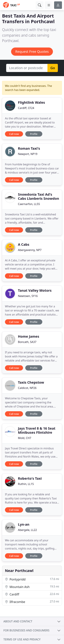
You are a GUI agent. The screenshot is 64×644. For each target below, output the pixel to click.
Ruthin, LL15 (26, 484)
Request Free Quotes (32, 52)
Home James (29, 336)
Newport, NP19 (28, 154)
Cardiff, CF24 (26, 108)
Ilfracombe (32, 602)
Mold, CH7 (25, 438)
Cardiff (32, 594)
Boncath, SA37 (27, 342)
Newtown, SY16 (28, 296)
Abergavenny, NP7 (30, 250)
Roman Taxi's (29, 148)
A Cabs (24, 244)
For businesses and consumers (26, 630)
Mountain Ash (32, 587)
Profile (34, 134)
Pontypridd (32, 579)
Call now (14, 134)
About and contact (18, 621)
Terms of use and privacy (22, 639)
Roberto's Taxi (30, 478)
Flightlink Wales (31, 102)
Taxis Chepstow (31, 382)
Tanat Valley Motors (35, 290)
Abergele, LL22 (27, 530)
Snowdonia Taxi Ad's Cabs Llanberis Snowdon (38, 196)
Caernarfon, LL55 (29, 204)
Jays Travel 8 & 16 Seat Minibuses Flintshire (37, 430)
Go (53, 68)
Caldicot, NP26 (27, 388)
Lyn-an (24, 524)
